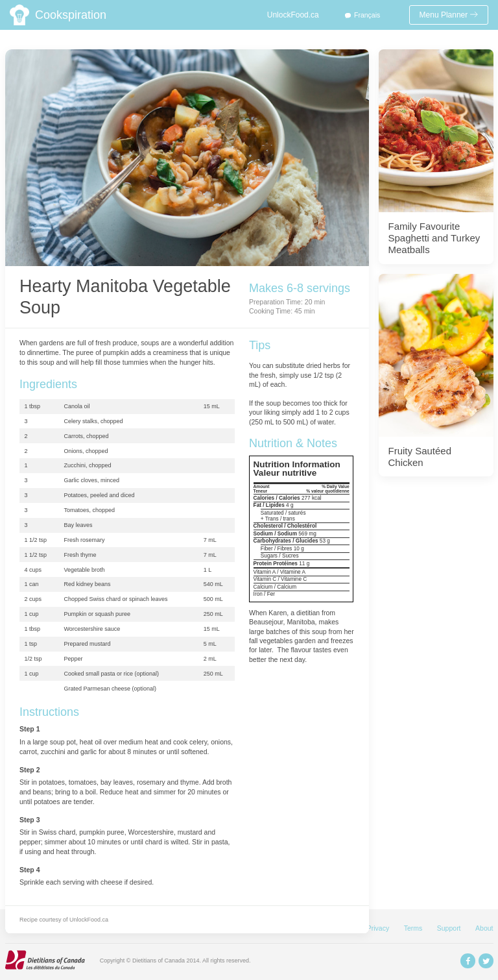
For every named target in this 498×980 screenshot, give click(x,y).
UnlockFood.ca (293, 15)
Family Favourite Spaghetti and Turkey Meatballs (434, 238)
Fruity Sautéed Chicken (420, 457)
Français (367, 15)
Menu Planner (449, 15)
